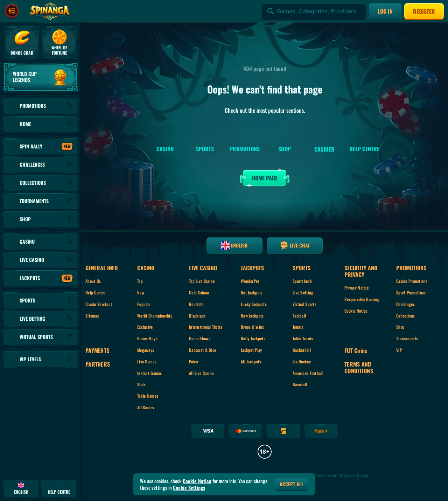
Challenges (405, 304)
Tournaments (407, 338)
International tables (206, 327)
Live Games (147, 361)
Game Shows (200, 338)
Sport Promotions (411, 293)
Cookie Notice (356, 311)
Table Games (148, 396)
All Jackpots (251, 361)
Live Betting (303, 293)
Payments (97, 351)
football (299, 316)
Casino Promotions (412, 281)
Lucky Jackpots (254, 304)
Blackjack (197, 316)
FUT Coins (356, 351)
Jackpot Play (251, 350)
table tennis (303, 338)
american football (308, 373)
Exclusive (145, 327)
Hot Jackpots (252, 293)
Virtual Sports (304, 304)
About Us (93, 281)
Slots (141, 384)
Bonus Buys (147, 338)
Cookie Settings (189, 488)
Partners (98, 364)
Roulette (196, 304)
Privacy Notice (356, 288)
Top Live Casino (202, 281)
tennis (298, 327)
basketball (302, 350)
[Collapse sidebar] (12, 11)
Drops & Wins (252, 327)
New (141, 293)
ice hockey (302, 361)
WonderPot (250, 281)
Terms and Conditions (359, 368)
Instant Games (150, 373)
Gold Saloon (199, 293)
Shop (400, 327)
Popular (144, 304)
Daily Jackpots (253, 338)
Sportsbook (302, 281)
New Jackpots (252, 316)
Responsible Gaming (362, 299)
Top (140, 281)
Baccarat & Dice (202, 350)
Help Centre (95, 293)
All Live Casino (201, 373)
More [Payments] (321, 431)
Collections (405, 316)
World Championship (155, 316)
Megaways (146, 350)
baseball (300, 384)
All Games (146, 407)
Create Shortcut (99, 304)
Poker (194, 361)
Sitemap (92, 316)
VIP (399, 350)
